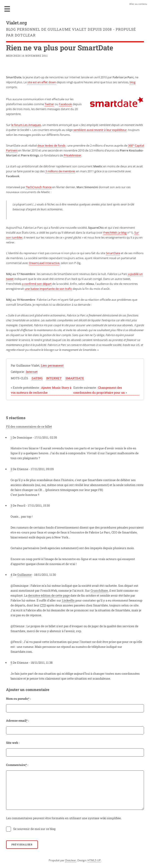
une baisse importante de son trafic (48, 289)
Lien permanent (52, 365)
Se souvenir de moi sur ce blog (34, 829)
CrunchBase (99, 591)
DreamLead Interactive (44, 263)
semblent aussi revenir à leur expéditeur (100, 130)
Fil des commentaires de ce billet (29, 427)
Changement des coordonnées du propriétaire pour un (100, 390)
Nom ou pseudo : (18, 699)
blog (133, 82)
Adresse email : (17, 721)
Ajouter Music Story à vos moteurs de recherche (41, 390)
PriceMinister (72, 155)
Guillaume (24, 575)
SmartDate (113, 253)
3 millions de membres (60, 171)
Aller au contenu (138, 4)
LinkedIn (68, 600)
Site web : (13, 743)
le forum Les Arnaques (26, 125)
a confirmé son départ (37, 284)
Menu (7, 9)
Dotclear (71, 860)
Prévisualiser (22, 845)
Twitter (49, 104)
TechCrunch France (39, 187)
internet (54, 378)
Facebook (65, 104)
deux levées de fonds (51, 145)
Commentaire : (17, 765)
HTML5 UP (94, 860)
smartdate (75, 378)
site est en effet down (42, 82)
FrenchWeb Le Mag (115, 232)
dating (37, 378)
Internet (32, 372)
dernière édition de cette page (49, 595)
